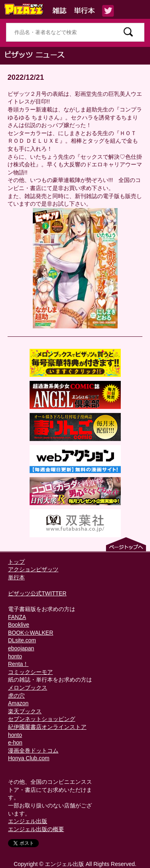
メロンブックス (28, 688)
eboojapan (21, 648)
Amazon (18, 703)
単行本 (16, 577)
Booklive (19, 625)
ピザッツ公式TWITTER (37, 593)
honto (15, 656)
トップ (16, 562)
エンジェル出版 (28, 821)
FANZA (17, 617)
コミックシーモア (30, 672)
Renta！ (18, 664)
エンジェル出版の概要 (36, 829)
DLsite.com (22, 640)
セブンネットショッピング (42, 719)
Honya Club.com (29, 758)
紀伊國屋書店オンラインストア (47, 727)
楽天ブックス (25, 711)
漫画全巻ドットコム (33, 751)
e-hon (15, 743)
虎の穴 (16, 696)
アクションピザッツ (33, 569)
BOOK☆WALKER (31, 633)
